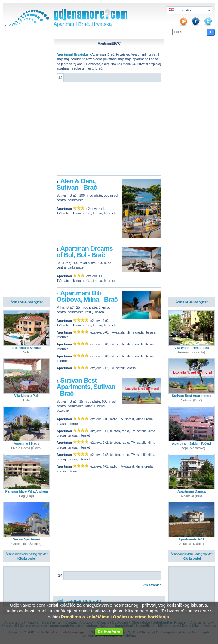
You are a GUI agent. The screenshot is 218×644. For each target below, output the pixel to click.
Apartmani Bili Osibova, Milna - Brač (87, 296)
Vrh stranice (152, 585)
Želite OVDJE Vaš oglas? (27, 302)
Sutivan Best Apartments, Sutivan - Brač (86, 387)
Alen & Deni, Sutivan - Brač (77, 184)
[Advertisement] (109, 130)
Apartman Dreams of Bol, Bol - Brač (85, 252)
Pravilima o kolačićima (85, 617)
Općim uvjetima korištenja (141, 617)
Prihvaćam (109, 632)
